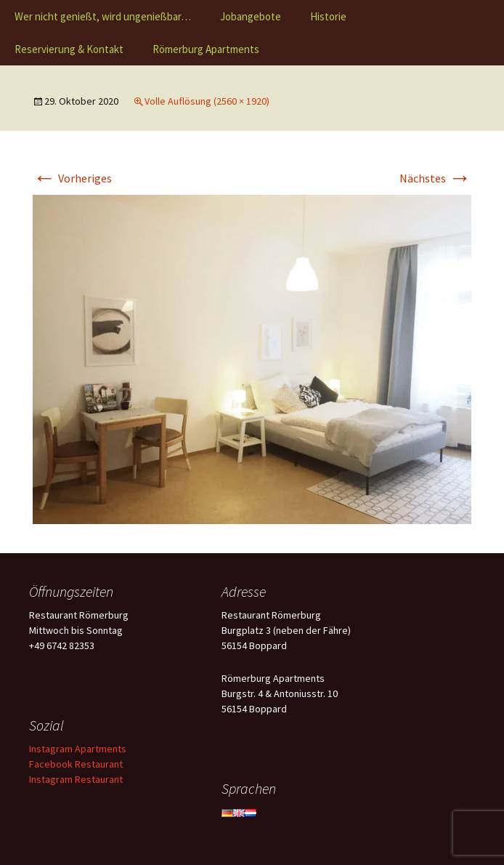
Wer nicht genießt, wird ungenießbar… (103, 16)
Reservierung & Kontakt (69, 49)
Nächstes (435, 178)
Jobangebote (251, 16)
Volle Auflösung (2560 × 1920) (207, 101)
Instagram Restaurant (76, 779)
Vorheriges (72, 178)
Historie (328, 16)
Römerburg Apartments (206, 49)
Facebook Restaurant (76, 764)
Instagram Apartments (78, 749)
